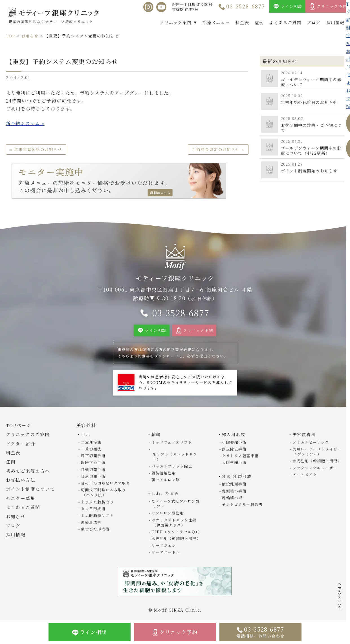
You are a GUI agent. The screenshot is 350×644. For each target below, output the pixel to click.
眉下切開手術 (94, 457)
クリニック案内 (176, 22)
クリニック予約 (332, 6)
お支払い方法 (21, 482)
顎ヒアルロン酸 (166, 476)
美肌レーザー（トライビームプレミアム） (318, 453)
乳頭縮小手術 (235, 492)
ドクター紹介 (21, 445)
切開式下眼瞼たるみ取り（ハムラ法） (104, 494)
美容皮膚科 (304, 436)
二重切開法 (92, 451)
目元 (86, 436)
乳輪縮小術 (233, 499)
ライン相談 (292, 6)
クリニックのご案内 (28, 436)
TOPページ (19, 427)
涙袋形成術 (92, 524)
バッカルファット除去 (173, 462)
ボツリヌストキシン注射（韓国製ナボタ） (175, 518)
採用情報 (335, 22)
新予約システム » (25, 123)
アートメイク (305, 476)
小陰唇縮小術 (235, 444)
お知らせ (30, 36)
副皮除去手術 (235, 451)
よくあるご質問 (285, 22)
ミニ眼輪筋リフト (98, 517)
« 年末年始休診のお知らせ (37, 149)
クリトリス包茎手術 (241, 457)
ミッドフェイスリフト (172, 444)
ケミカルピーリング (311, 444)
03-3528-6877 (246, 6)
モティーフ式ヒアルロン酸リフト (176, 500)
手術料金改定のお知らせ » (218, 149)
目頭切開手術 (94, 471)
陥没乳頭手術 (235, 485)
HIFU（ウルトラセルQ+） (177, 528)
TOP (11, 36)
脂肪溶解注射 (164, 469)
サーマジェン (164, 542)
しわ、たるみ (165, 490)
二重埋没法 (92, 444)
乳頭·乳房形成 (237, 478)
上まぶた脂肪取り (98, 503)
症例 (259, 22)
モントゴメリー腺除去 (243, 506)
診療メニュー (216, 22)
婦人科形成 (234, 436)
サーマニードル (166, 548)
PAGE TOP (340, 599)
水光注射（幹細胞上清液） (177, 535)
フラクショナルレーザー (316, 469)
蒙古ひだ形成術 (96, 531)
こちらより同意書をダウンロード (148, 358)
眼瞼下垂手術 (94, 464)
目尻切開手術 (94, 478)
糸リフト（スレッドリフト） (175, 453)
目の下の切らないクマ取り (106, 485)
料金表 (242, 22)
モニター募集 (21, 500)
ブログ (314, 22)
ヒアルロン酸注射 (168, 509)
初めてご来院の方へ (28, 473)
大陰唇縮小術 (235, 464)
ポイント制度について (31, 491)
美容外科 (86, 427)
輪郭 (156, 436)
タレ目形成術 (94, 510)
